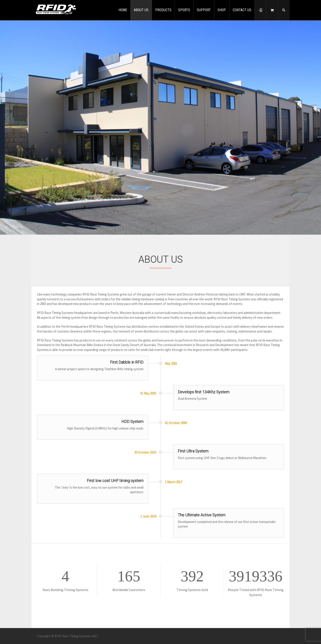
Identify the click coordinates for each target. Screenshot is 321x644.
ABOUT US (141, 10)
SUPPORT (204, 10)
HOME (123, 10)
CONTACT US (242, 10)
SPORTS (184, 10)
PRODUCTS (163, 10)
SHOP (222, 10)
